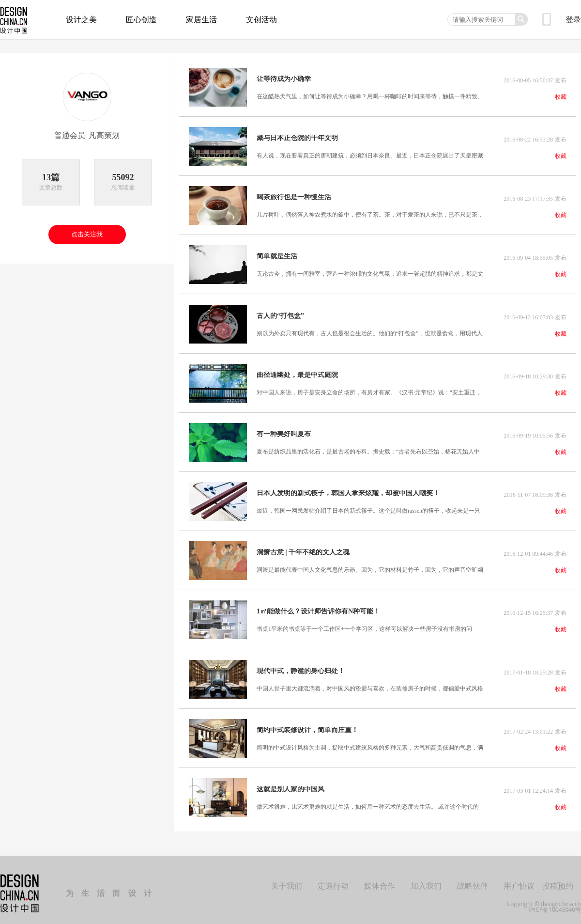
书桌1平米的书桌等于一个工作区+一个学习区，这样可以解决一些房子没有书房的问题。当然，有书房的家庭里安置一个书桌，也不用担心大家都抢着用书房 (364, 624)
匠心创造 (141, 19)
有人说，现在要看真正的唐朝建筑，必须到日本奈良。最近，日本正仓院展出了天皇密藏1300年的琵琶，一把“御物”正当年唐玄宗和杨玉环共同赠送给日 (370, 155)
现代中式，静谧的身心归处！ (301, 665)
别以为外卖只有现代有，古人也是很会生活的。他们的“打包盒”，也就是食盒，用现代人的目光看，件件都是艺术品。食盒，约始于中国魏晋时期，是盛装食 (370, 331)
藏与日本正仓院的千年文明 (297, 138)
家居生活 (201, 19)
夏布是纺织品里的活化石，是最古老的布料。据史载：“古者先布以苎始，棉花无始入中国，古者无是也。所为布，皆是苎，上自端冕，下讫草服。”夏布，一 (368, 448)
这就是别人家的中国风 (290, 783)
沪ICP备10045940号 (555, 903)
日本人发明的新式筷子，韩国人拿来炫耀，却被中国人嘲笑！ (348, 489)
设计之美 (81, 19)
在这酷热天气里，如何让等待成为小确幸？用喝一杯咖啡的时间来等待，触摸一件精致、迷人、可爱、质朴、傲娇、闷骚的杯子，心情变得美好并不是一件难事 (370, 96)
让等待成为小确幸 (284, 79)
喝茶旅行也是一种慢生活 (294, 196)
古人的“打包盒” (280, 313)
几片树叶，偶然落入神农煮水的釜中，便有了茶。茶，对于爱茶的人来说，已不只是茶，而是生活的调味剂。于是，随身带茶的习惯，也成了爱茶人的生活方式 (370, 214)
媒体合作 (380, 879)
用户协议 (519, 879)
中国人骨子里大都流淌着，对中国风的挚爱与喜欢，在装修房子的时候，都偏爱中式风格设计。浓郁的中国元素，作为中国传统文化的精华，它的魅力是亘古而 (370, 683)
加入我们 (426, 879)
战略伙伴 (473, 879)
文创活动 (261, 19)
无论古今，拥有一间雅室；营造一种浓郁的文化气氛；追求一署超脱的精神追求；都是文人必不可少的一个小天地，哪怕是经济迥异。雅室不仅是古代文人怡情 (370, 272)
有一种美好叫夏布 (284, 431)
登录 (573, 19)
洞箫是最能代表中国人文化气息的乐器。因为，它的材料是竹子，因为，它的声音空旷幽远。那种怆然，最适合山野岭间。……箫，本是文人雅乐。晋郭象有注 (370, 565)
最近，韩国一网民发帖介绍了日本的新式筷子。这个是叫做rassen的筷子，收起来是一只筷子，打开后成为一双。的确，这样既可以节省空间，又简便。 (368, 507)
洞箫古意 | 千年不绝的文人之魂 (303, 548)
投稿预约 (558, 879)
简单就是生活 (277, 255)
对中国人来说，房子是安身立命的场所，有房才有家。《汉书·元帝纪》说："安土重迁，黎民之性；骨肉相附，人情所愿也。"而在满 (369, 390)
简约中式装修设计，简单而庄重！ (307, 724)
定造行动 (333, 879)
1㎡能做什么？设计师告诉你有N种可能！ (318, 607)
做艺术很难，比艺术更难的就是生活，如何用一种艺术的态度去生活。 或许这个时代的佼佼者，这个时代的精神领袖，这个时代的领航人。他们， (368, 800)
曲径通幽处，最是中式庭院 (297, 372)
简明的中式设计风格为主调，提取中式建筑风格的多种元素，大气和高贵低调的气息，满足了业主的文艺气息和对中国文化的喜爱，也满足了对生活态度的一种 (370, 741)
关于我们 (287, 879)
